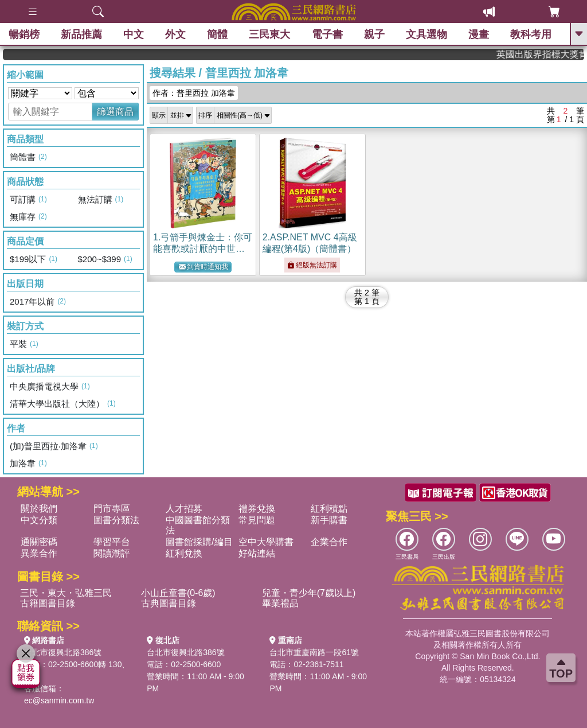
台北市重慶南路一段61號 (314, 652)
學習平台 (112, 542)
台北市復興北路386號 (63, 652)
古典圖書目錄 (169, 603)
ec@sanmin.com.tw (59, 700)
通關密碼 (39, 542)
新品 (81, 34)
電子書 (327, 34)
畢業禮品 (280, 603)
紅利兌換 (184, 553)
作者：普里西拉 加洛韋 (194, 93)
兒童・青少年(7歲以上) (309, 593)
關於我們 (39, 509)
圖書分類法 (116, 520)
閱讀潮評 (112, 553)
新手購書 (329, 520)
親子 (374, 34)
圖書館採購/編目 (199, 542)
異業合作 (39, 553)
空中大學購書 (266, 542)
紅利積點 (329, 509)
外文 (175, 34)
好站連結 (257, 553)
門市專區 (112, 509)
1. (203, 249)
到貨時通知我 (204, 267)
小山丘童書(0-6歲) (178, 593)
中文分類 (39, 520)
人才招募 (184, 509)
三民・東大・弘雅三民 (66, 593)
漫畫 (479, 34)
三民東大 (269, 34)
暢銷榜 (24, 34)
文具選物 (426, 34)
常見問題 (257, 520)
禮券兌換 (257, 509)
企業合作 (329, 542)
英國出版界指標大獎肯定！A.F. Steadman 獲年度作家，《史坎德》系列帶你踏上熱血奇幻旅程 (547, 54)
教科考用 (531, 34)
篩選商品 (115, 112)
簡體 (217, 34)
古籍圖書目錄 (48, 603)
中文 (134, 34)
